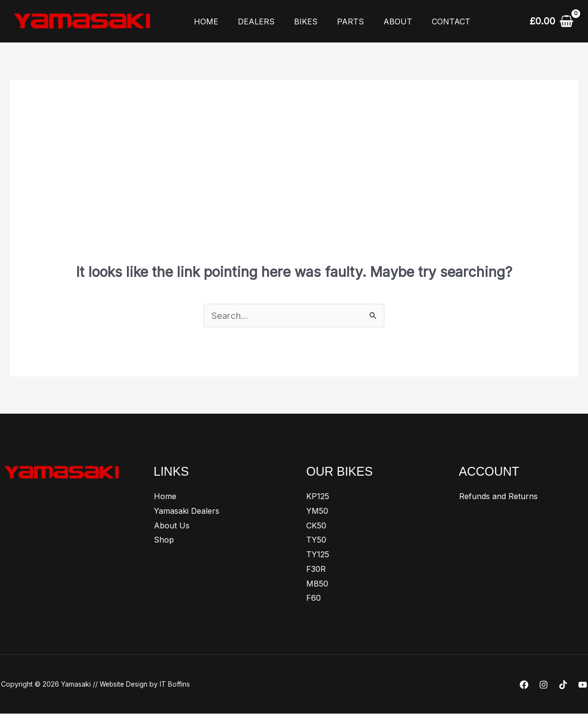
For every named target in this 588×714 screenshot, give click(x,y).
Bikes (296, 21)
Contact (430, 21)
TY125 (318, 555)
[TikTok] (563, 685)
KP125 (318, 497)
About (380, 21)
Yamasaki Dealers (187, 511)
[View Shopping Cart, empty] (551, 21)
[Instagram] (544, 685)
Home (204, 21)
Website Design (125, 684)
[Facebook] (524, 685)
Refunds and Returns (498, 497)
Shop (164, 540)
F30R (316, 569)
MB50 (317, 584)
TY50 (316, 540)
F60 (314, 598)
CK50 (316, 526)
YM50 (317, 511)
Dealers (250, 21)
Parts (337, 21)
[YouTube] (583, 685)
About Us (172, 526)
